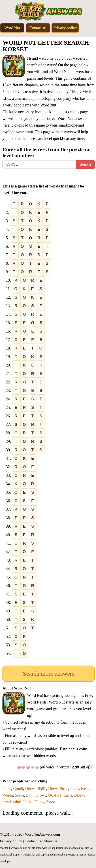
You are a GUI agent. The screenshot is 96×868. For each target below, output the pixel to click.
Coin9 (18, 789)
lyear (85, 789)
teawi (7, 802)
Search (85, 164)
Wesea (8, 795)
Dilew (30, 789)
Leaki (28, 802)
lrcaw (75, 789)
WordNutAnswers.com (43, 834)
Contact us (38, 28)
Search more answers (48, 674)
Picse (64, 789)
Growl (41, 795)
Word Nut (12, 28)
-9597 (41, 789)
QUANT (55, 795)
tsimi (17, 802)
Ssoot (51, 802)
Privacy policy (65, 28)
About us (50, 841)
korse (7, 789)
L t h (30, 795)
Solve (20, 795)
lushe (68, 795)
